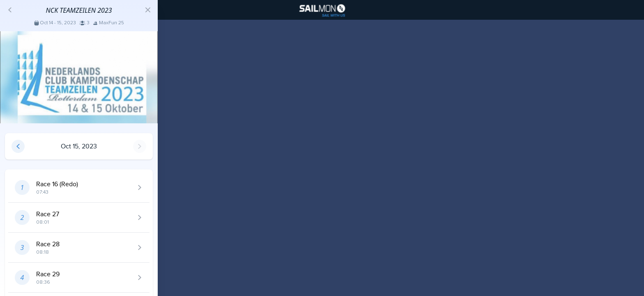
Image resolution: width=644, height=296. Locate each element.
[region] (322, 148)
